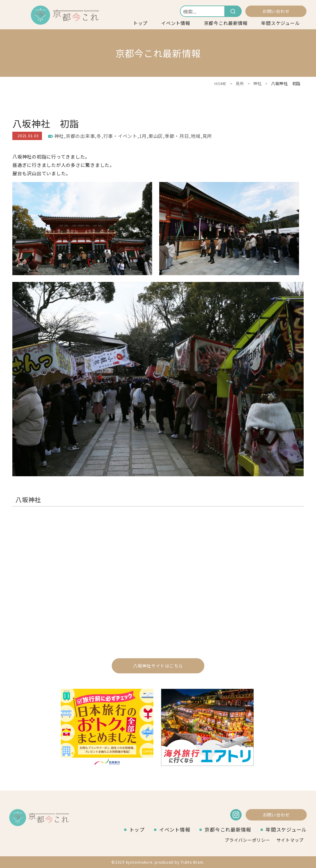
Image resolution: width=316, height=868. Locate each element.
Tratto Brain (192, 862)
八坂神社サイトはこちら (158, 666)
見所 (240, 83)
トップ (140, 23)
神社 (258, 83)
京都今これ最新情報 (226, 23)
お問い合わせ (276, 11)
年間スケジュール (280, 23)
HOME (220, 83)
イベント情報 (176, 23)
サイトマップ (290, 840)
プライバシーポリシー (247, 840)
